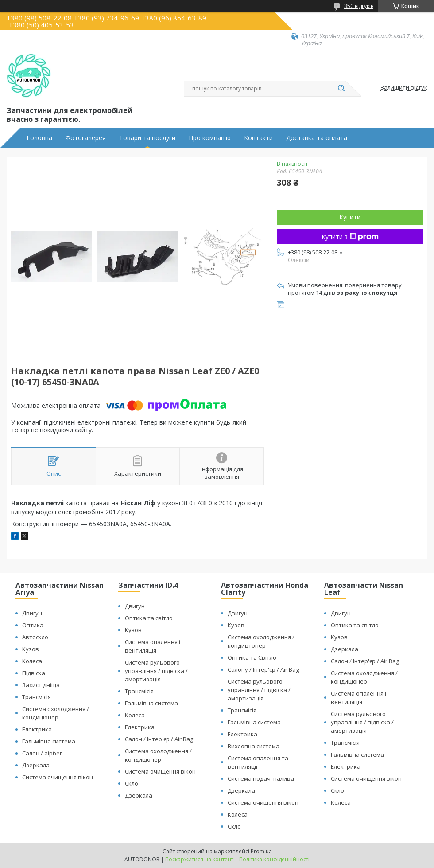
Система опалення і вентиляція (153, 646)
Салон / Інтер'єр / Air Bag (159, 739)
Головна (39, 138)
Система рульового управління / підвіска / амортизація (156, 671)
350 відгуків (359, 6)
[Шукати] (341, 89)
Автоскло (35, 637)
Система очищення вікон (58, 777)
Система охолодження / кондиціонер (56, 713)
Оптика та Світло (252, 657)
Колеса (32, 661)
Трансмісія (37, 697)
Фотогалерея (86, 138)
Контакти (258, 138)
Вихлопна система (254, 746)
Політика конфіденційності (274, 859)
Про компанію (210, 138)
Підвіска (34, 673)
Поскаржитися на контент (199, 859)
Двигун (32, 613)
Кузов (31, 649)
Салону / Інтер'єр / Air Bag (263, 669)
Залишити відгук (404, 88)
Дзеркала (36, 765)
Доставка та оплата (317, 138)
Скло (132, 783)
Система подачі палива (261, 778)
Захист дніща (41, 685)
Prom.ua (261, 851)
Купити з (350, 237)
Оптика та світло (149, 618)
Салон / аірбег (42, 753)
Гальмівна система (49, 741)
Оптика (33, 625)
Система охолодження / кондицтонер (261, 641)
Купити (350, 217)
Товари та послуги (147, 138)
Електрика (37, 729)
